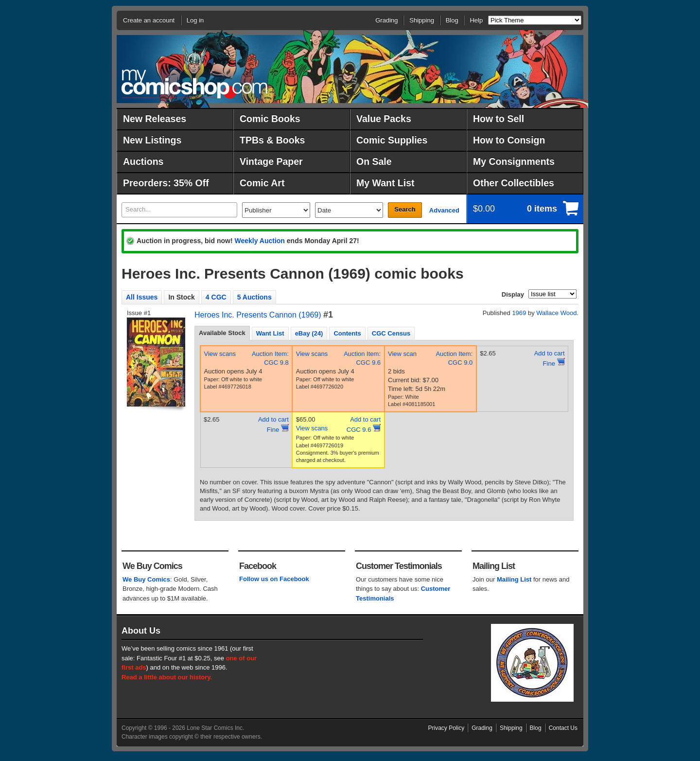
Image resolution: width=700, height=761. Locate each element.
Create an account (149, 20)
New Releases (155, 119)
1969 (519, 313)
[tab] (222, 333)
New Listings (152, 140)
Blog (452, 20)
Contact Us (563, 728)
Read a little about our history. (167, 677)
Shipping (422, 20)
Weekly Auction (259, 241)
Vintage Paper (271, 161)
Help (476, 20)
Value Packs (384, 119)
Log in (195, 20)
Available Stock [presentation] (222, 333)
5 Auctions (254, 297)
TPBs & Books (272, 140)
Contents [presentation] (347, 333)
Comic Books (270, 119)
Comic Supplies (392, 140)
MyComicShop (194, 84)
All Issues (142, 297)
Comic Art (262, 183)
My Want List (385, 183)
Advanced (444, 210)
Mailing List (514, 579)
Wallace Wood (556, 313)
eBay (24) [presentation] (309, 333)
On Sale (374, 161)
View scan (402, 354)
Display (513, 294)
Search (405, 209)
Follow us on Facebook (274, 579)
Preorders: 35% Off (166, 183)
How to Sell (499, 119)
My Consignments (514, 161)
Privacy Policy (446, 728)
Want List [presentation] (270, 333)
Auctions (143, 161)
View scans (220, 354)
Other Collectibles (514, 183)
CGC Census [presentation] (391, 333)
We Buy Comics (146, 579)
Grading (386, 20)
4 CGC (216, 297)
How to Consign (509, 140)
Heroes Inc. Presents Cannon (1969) (258, 315)
